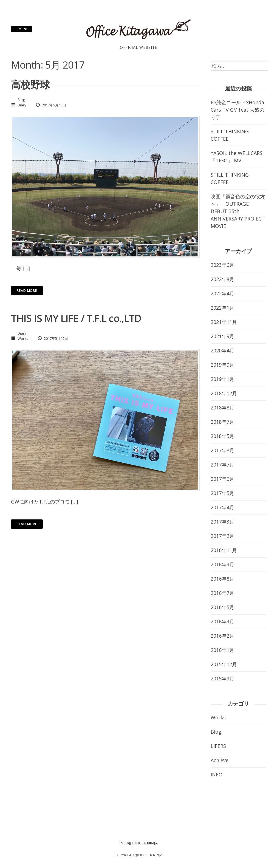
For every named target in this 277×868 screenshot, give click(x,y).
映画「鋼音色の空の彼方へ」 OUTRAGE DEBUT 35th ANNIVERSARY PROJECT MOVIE (238, 211)
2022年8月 (222, 279)
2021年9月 (222, 336)
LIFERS (218, 746)
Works (23, 338)
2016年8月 (222, 579)
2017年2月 (222, 536)
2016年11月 (224, 550)
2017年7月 (222, 465)
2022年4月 (222, 293)
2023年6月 (222, 265)
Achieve (220, 760)
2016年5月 (222, 607)
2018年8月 (222, 408)
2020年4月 (222, 350)
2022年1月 (222, 308)
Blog (21, 100)
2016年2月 (222, 636)
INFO (217, 774)
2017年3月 (222, 522)
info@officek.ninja (139, 843)
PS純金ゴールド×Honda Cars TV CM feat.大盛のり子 (238, 110)
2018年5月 (222, 436)
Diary (22, 105)
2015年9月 (222, 678)
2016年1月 (222, 650)
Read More (27, 291)
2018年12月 (224, 393)
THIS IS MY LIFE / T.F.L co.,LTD (76, 318)
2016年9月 (222, 564)
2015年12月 (224, 664)
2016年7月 (222, 593)
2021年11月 (224, 322)
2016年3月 (222, 621)
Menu (22, 29)
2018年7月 (222, 422)
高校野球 (30, 85)
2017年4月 (222, 507)
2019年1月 (222, 379)
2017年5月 (222, 493)
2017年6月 (222, 479)
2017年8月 (222, 450)
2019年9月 (222, 365)
